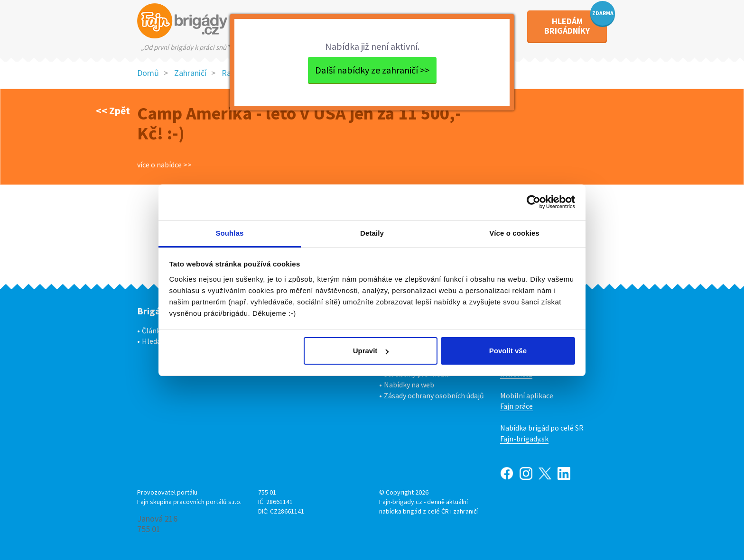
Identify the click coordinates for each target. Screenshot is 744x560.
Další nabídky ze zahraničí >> (372, 70)
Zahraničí (190, 73)
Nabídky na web (409, 385)
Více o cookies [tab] (514, 233)
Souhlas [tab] (229, 233)
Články (153, 330)
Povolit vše (508, 351)
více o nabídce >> (164, 165)
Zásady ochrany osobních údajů (434, 395)
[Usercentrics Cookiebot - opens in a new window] (534, 202)
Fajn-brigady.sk (524, 439)
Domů (148, 73)
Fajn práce (516, 406)
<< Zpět (113, 110)
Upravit (371, 351)
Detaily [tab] (372, 233)
